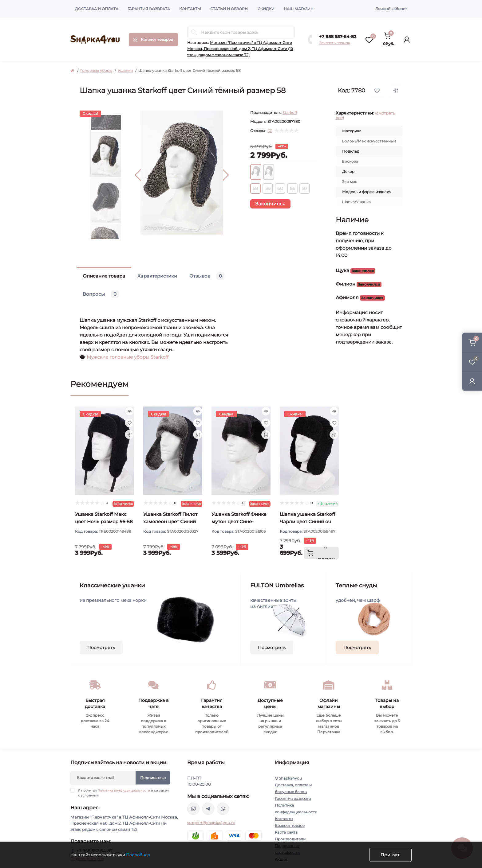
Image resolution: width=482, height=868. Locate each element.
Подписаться (153, 778)
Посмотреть (101, 648)
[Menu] (153, 40)
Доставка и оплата (97, 9)
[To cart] (321, 553)
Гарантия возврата (149, 9)
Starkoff (290, 113)
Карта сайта (286, 832)
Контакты (190, 9)
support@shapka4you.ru (211, 823)
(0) (270, 131)
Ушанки (125, 70)
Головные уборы (96, 70)
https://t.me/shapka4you (208, 809)
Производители (290, 839)
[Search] (194, 32)
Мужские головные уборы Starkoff (128, 357)
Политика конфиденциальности (124, 790)
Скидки (266, 9)
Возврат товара (290, 825)
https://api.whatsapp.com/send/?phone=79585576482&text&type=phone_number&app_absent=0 (223, 809)
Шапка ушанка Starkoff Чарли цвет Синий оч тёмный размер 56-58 (307, 522)
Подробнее (138, 855)
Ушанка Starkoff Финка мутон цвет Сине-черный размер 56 (239, 522)
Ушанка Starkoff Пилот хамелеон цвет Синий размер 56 (170, 522)
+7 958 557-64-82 (338, 37)
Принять (390, 855)
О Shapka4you (288, 778)
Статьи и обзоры (229, 9)
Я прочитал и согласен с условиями (123, 793)
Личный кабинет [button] (391, 9)
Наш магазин (299, 9)
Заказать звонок (335, 43)
